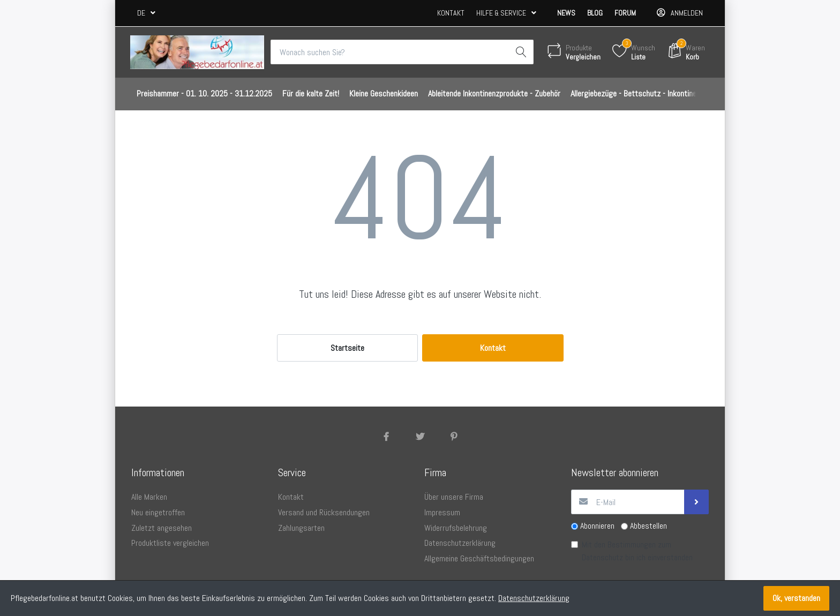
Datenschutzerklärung (534, 598)
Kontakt (451, 13)
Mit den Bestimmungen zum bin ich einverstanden (637, 551)
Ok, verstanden (796, 598)
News (566, 13)
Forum (625, 13)
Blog (595, 13)
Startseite (347, 348)
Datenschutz (602, 557)
